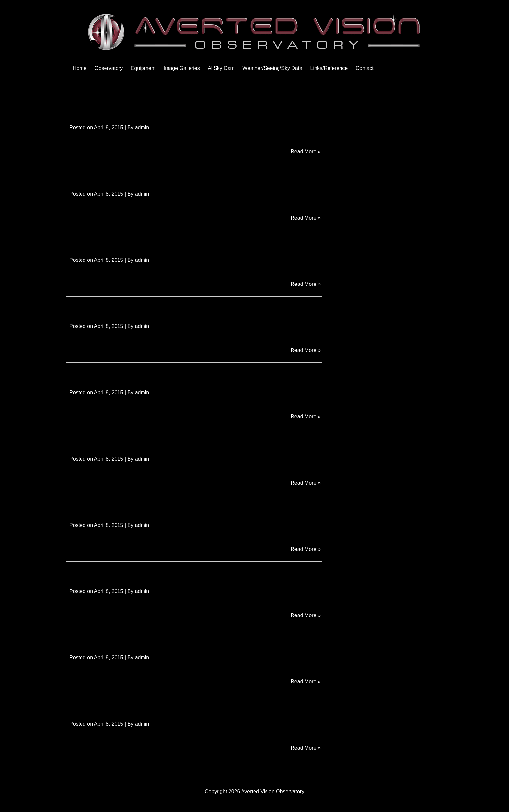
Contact (365, 68)
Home (80, 68)
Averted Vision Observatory (273, 791)
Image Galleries (182, 68)
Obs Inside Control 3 (108, 507)
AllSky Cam (221, 68)
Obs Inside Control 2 (108, 574)
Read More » (306, 151)
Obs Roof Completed (109, 242)
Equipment (143, 68)
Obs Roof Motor (98, 176)
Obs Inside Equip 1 (105, 441)
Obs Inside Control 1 (108, 640)
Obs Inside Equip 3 (105, 309)
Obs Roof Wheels (102, 110)
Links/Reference (329, 68)
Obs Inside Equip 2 (105, 375)
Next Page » (308, 772)
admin (142, 127)
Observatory (109, 68)
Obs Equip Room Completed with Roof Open (157, 706)
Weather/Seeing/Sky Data (272, 68)
